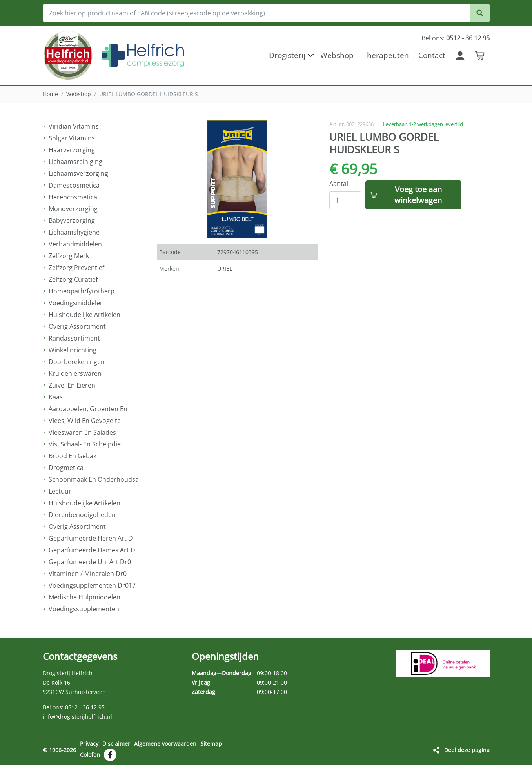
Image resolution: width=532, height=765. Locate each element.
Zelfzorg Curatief (73, 279)
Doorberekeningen (77, 362)
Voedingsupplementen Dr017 (92, 585)
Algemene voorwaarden (165, 744)
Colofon (90, 755)
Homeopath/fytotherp (82, 291)
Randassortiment (74, 338)
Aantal (339, 184)
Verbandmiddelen (75, 244)
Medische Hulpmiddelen (84, 597)
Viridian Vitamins (74, 126)
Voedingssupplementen (84, 609)
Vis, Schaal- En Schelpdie (85, 444)
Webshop (79, 94)
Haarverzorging (72, 150)
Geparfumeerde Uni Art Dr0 (90, 562)
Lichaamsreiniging (75, 162)
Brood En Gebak (73, 456)
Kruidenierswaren (75, 373)
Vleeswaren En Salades (82, 432)
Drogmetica (66, 468)
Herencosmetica (73, 197)
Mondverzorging (73, 209)
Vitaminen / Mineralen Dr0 (88, 574)
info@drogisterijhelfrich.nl (77, 717)
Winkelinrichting (73, 350)
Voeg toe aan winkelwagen (418, 195)
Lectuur (60, 491)
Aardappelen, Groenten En (88, 409)
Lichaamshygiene (74, 232)
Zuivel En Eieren (72, 385)
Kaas (56, 397)
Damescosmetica (74, 185)
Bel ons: (456, 38)
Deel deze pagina (467, 750)
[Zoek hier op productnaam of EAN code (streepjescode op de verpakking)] (266, 13)
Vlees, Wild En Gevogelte (85, 421)
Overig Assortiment (77, 326)
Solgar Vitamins (72, 138)
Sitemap (211, 744)
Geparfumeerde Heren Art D (91, 538)
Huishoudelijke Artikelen (84, 315)
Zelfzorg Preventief (76, 268)
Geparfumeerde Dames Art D (92, 550)
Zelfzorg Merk (69, 256)
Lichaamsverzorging (78, 173)
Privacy (89, 744)
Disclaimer (116, 744)
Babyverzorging (72, 220)
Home (50, 94)
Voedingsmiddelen (76, 303)
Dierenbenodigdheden (82, 515)
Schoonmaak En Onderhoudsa (94, 479)
